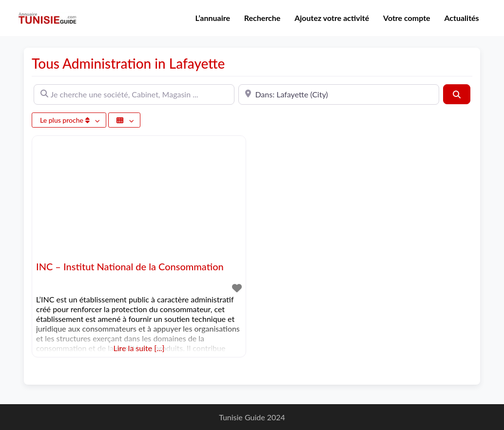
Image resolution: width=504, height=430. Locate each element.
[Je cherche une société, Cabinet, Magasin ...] (134, 94)
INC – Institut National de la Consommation (130, 266)
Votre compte (407, 18)
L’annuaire (213, 18)
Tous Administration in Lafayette (128, 63)
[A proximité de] (339, 94)
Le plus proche (66, 120)
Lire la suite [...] (139, 348)
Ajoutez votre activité (332, 18)
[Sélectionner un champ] (124, 120)
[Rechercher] (457, 94)
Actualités (461, 18)
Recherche (262, 18)
